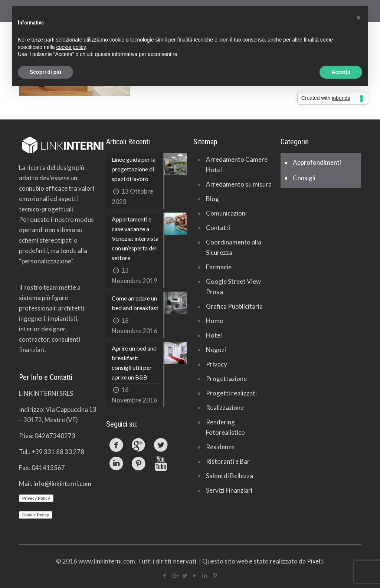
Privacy (217, 364)
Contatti (218, 228)
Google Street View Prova (233, 287)
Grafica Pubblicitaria (234, 306)
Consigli (304, 178)
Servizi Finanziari (229, 490)
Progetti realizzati (231, 393)
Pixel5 (315, 561)
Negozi (216, 350)
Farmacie (219, 267)
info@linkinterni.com (62, 484)
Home (214, 321)
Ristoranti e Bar (228, 461)
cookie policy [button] (71, 47)
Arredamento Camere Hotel (237, 165)
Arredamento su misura (239, 184)
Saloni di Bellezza (230, 476)
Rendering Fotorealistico (225, 427)
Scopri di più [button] (45, 72)
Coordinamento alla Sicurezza (234, 247)
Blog (212, 199)
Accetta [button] (341, 72)
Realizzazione (225, 408)
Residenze (220, 447)
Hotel (214, 335)
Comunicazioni (226, 213)
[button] (358, 18)
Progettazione (226, 379)
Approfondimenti (317, 162)
